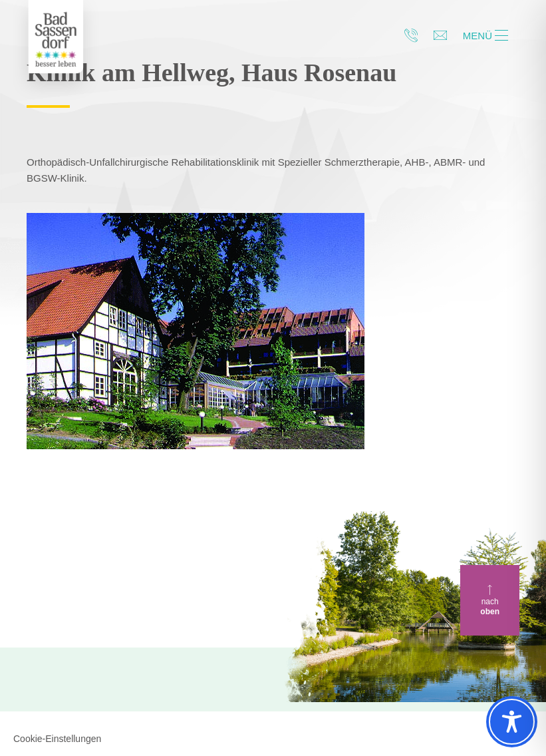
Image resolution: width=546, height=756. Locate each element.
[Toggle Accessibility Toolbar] (512, 722)
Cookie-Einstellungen (57, 739)
